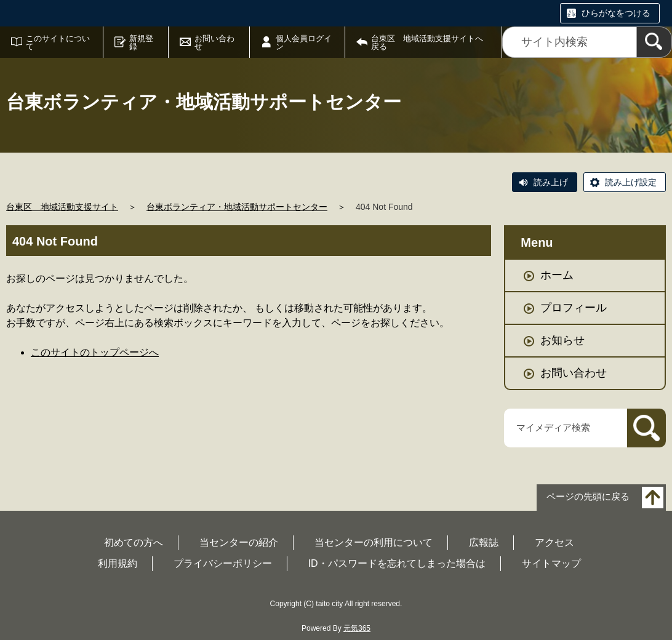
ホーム (557, 275)
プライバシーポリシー (223, 563)
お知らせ (562, 340)
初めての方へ (134, 542)
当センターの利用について (374, 542)
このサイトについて (58, 42)
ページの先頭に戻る (588, 496)
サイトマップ (551, 563)
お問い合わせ (214, 42)
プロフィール (574, 308)
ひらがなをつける (616, 13)
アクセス (554, 542)
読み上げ (551, 182)
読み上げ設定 (631, 182)
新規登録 (141, 42)
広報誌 (484, 542)
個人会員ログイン (304, 42)
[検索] (654, 42)
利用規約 (118, 563)
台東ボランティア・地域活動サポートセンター (237, 207)
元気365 (357, 628)
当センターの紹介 (239, 542)
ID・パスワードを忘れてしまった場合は (397, 563)
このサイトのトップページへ (95, 352)
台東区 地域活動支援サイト (62, 207)
